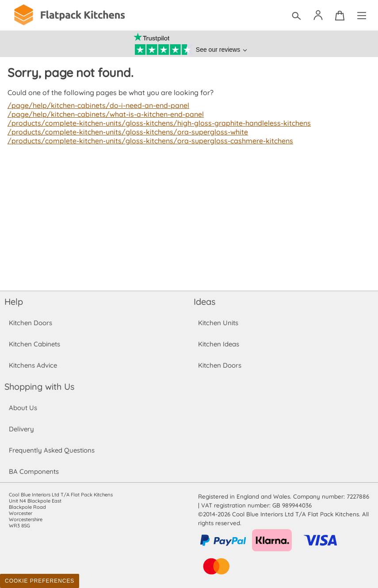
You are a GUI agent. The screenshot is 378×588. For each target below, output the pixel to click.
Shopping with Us (40, 386)
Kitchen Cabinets (35, 344)
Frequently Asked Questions (52, 450)
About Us (23, 408)
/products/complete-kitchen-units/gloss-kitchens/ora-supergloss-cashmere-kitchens (147, 141)
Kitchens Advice (33, 365)
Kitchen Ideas (219, 344)
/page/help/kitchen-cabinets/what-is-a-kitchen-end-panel (104, 114)
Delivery (21, 429)
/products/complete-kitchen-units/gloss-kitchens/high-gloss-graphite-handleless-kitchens (155, 123)
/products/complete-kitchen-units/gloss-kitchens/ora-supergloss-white (125, 132)
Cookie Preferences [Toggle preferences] (40, 581)
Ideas (205, 302)
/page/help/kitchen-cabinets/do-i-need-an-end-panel (97, 105)
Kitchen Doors (31, 323)
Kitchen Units (218, 323)
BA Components (34, 471)
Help (14, 302)
